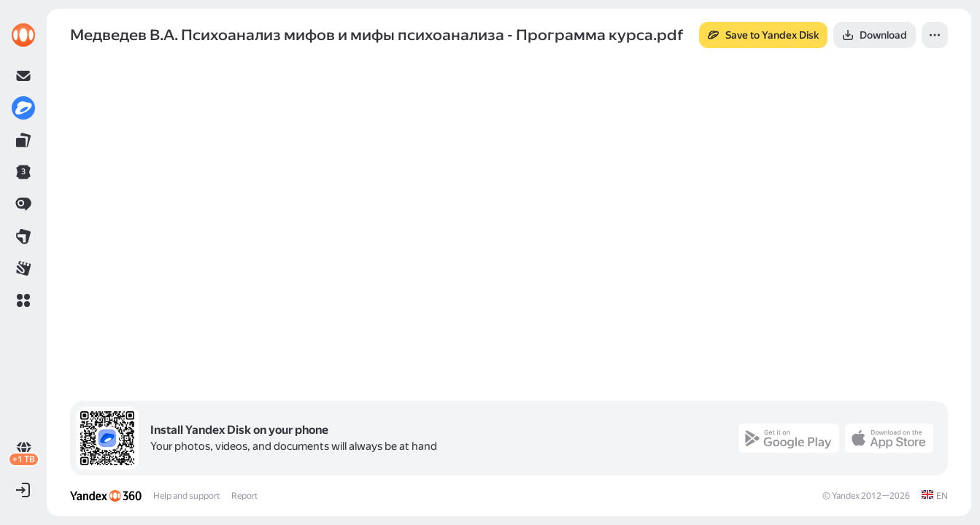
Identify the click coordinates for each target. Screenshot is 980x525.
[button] (23, 300)
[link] (23, 35)
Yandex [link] (846, 496)
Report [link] (244, 496)
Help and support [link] (186, 496)
